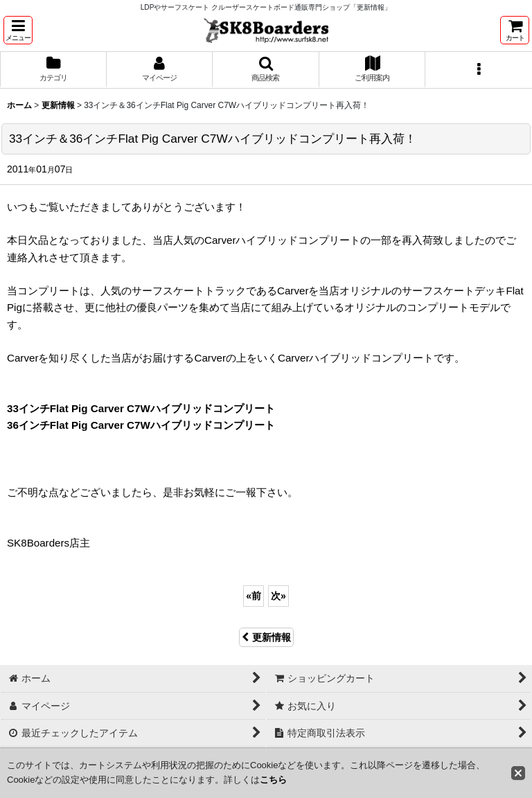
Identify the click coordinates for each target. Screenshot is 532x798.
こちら (273, 780)
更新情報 (266, 637)
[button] (18, 30)
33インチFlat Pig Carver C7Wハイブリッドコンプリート (141, 408)
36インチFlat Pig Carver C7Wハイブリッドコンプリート (141, 425)
